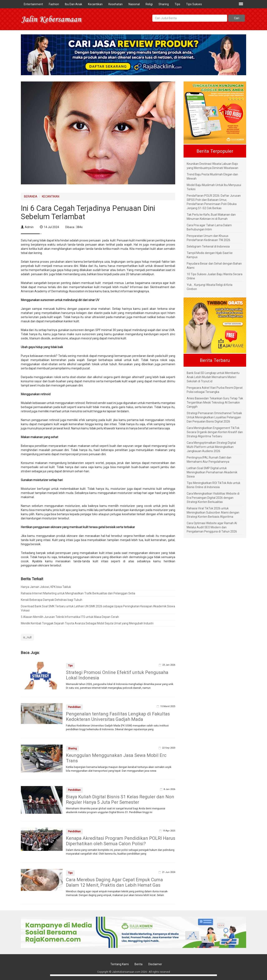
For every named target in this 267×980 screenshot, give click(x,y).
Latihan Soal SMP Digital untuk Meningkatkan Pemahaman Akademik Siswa (212, 472)
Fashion (54, 4)
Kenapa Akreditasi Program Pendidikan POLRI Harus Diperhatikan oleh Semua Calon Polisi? (121, 841)
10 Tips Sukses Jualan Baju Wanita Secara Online (215, 276)
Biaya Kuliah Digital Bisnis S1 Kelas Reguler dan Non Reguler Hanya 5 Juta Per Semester (120, 799)
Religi (149, 4)
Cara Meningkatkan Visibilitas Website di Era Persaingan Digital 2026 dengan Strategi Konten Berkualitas (213, 498)
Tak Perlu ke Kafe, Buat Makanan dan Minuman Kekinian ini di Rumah (211, 217)
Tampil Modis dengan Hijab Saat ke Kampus (210, 255)
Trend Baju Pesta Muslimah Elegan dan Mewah (212, 176)
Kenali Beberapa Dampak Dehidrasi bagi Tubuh (52, 600)
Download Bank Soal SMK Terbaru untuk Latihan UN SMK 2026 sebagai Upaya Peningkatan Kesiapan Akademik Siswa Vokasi (98, 608)
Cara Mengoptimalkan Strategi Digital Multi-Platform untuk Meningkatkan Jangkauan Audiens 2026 (211, 447)
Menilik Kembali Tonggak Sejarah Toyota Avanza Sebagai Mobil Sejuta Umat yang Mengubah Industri (87, 623)
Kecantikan (95, 4)
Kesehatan (116, 4)
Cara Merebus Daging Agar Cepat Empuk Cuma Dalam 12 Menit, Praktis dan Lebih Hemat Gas (114, 882)
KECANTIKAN (51, 196)
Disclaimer (155, 964)
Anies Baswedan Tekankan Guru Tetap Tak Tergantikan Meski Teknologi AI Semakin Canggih (215, 402)
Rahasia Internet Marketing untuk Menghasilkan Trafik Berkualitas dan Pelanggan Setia (78, 593)
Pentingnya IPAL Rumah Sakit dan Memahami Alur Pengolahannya (209, 460)
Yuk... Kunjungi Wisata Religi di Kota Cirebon (210, 287)
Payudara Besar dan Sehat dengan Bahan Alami (214, 266)
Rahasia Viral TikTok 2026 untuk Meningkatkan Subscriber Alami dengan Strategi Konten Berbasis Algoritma (213, 512)
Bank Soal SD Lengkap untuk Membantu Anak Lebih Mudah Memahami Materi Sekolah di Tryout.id (213, 377)
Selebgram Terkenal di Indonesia (208, 246)
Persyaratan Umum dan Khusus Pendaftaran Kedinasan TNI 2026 (208, 238)
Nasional (134, 4)
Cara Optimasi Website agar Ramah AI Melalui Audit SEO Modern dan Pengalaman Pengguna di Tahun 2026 (212, 527)
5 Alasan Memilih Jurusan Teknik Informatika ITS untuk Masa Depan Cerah (70, 617)
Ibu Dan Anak (74, 4)
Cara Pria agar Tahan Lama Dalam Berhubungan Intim (209, 227)
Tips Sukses (194, 4)
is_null (27, 637)
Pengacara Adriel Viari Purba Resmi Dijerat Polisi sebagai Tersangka (215, 390)
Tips (177, 4)
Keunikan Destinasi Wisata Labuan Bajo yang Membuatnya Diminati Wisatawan (212, 166)
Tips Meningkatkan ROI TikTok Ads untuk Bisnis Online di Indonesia (213, 485)
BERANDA (31, 196)
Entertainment (33, 4)
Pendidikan (74, 707)
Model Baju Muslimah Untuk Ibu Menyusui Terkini (214, 187)
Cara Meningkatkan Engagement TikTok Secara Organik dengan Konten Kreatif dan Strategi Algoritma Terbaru (215, 432)
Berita (139, 964)
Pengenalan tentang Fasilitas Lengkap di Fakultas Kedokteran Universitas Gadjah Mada (118, 717)
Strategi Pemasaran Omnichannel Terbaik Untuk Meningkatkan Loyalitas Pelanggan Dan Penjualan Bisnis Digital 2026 (214, 417)
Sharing (164, 4)
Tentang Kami (120, 964)
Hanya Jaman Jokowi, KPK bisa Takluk (46, 587)
